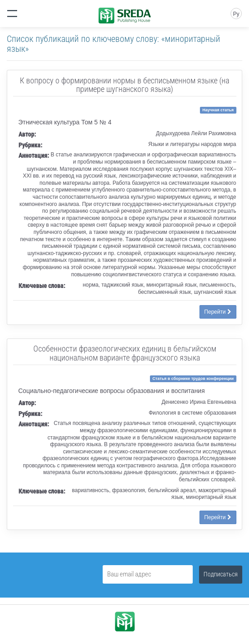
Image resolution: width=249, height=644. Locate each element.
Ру (236, 14)
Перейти (218, 312)
